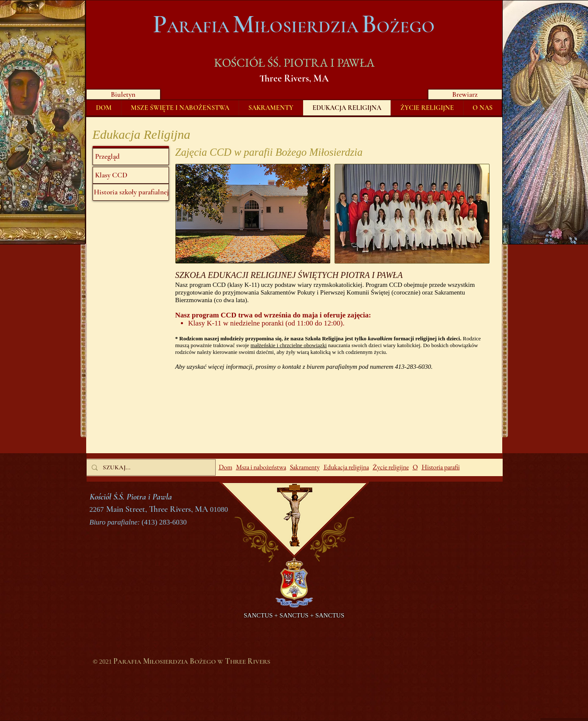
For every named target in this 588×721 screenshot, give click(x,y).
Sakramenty (305, 467)
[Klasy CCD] (131, 175)
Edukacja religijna (346, 467)
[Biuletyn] (123, 94)
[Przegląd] (131, 157)
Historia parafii (441, 467)
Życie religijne (391, 467)
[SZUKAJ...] (150, 467)
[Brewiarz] (465, 94)
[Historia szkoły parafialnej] (131, 192)
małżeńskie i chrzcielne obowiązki (288, 345)
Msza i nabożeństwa (261, 467)
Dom (225, 467)
